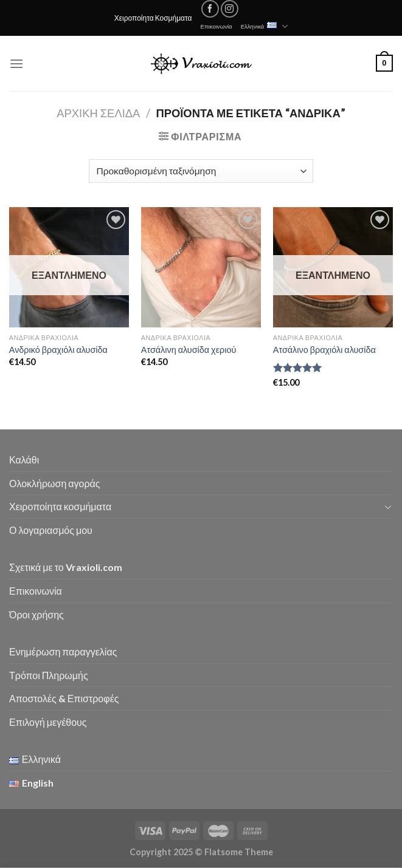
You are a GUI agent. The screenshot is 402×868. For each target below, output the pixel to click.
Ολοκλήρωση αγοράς (55, 483)
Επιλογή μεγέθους (48, 722)
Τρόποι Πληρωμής (49, 675)
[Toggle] (388, 507)
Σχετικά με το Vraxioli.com (66, 567)
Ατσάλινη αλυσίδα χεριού (189, 350)
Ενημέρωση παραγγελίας (63, 651)
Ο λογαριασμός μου (51, 530)
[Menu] (16, 63)
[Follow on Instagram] (230, 9)
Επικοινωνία (217, 26)
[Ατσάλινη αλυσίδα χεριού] (201, 267)
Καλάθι (24, 460)
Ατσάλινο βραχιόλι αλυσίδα (324, 350)
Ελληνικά (265, 26)
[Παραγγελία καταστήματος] (201, 171)
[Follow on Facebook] (210, 9)
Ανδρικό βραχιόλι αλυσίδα (58, 350)
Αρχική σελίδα (98, 113)
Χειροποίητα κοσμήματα (60, 506)
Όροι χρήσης (36, 614)
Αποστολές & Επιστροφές (64, 698)
